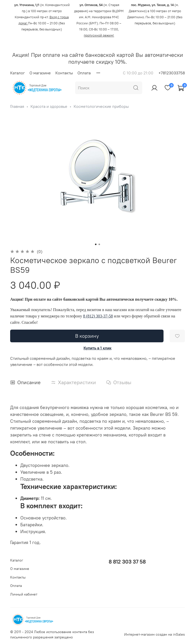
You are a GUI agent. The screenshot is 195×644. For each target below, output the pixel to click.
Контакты (64, 73)
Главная (17, 106)
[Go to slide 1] (96, 244)
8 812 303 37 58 (127, 562)
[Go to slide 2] (99, 244)
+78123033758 (172, 73)
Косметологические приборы (101, 106)
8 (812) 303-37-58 (98, 316)
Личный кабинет (24, 594)
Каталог (18, 73)
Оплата (84, 73)
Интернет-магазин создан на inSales (155, 634)
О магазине (40, 73)
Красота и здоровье (49, 106)
